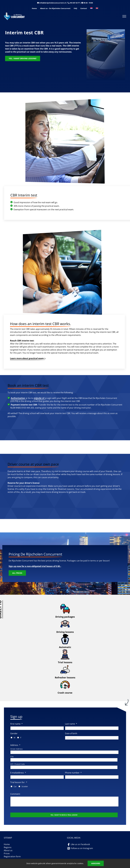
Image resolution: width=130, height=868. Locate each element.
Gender (14, 734)
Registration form (12, 856)
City (12, 756)
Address (15, 745)
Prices (7, 853)
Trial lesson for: (19, 782)
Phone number (73, 773)
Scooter (25, 786)
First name (16, 724)
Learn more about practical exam (27, 358)
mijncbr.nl (39, 398)
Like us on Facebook (80, 844)
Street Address (17, 749)
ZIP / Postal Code (18, 764)
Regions (8, 847)
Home (7, 844)
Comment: (15, 794)
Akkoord (96, 863)
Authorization (18, 398)
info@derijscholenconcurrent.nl (53, 3)
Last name (71, 724)
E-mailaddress (18, 773)
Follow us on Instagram (82, 848)
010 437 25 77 (75, 3)
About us (8, 850)
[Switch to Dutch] (91, 8)
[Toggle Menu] (124, 16)
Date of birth (71, 734)
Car (15, 786)
